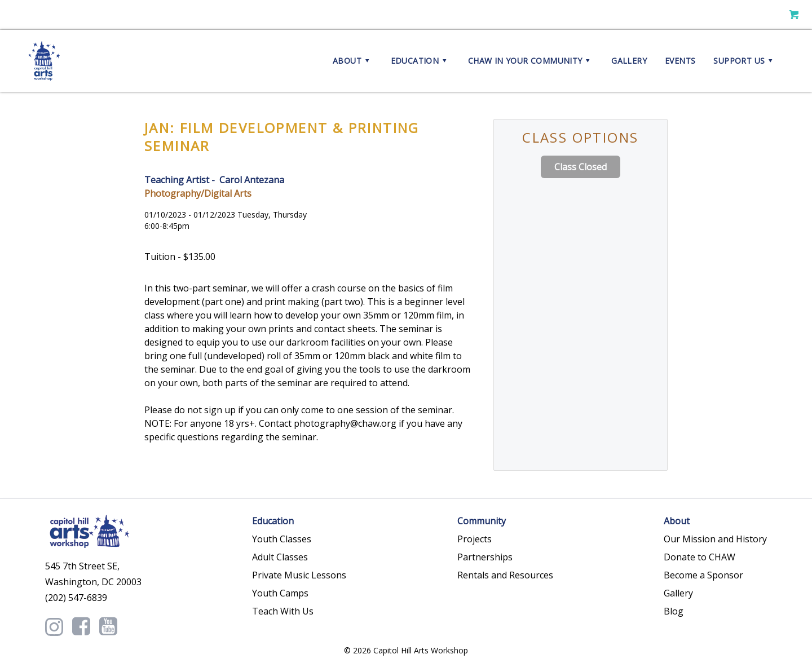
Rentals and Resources (505, 575)
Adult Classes (280, 557)
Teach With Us (283, 611)
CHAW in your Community (531, 61)
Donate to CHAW (700, 557)
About (353, 61)
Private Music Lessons (299, 575)
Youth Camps (280, 593)
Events (680, 61)
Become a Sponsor (703, 575)
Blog (674, 611)
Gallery (629, 61)
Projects (475, 539)
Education (420, 61)
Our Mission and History (715, 539)
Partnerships (485, 557)
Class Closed (581, 167)
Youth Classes (282, 539)
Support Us (745, 61)
